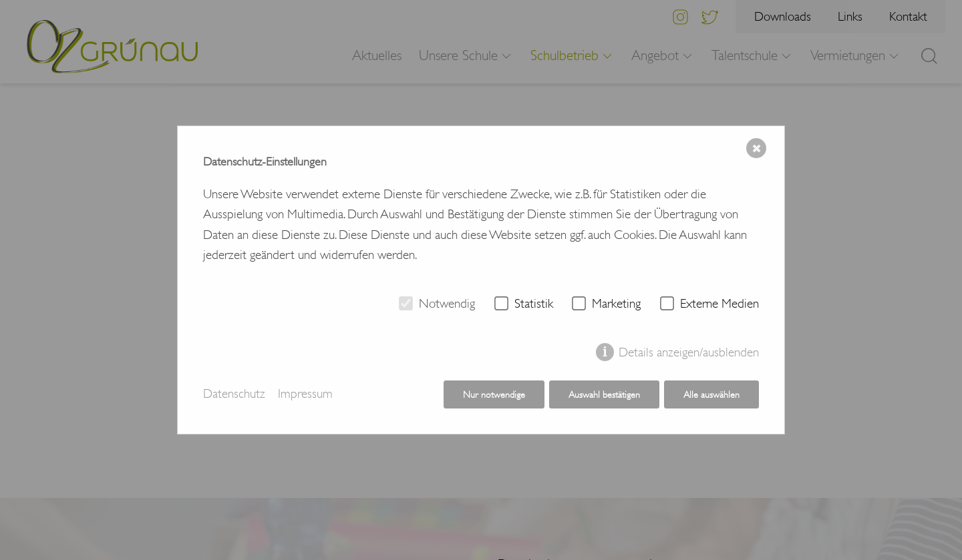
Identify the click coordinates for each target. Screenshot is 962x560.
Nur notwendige (494, 394)
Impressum (305, 394)
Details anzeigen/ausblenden (689, 352)
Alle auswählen (711, 394)
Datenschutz (234, 394)
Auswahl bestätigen (604, 394)
